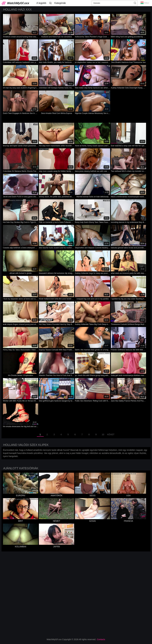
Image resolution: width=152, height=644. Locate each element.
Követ (111, 434)
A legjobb (41, 3)
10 (103, 434)
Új (50, 3)
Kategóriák (60, 3)
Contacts (101, 639)
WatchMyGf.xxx (18, 3)
